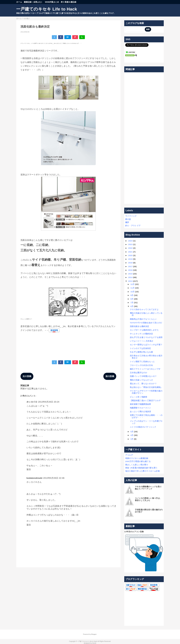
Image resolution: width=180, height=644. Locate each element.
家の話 (128, 219)
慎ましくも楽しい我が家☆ (137, 465)
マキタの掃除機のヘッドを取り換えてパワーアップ (148, 488)
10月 (133, 292)
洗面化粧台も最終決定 (139, 326)
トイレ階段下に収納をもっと (142, 362)
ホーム (19, 2)
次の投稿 (27, 376)
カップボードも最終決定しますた (144, 330)
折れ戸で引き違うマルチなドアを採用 (146, 337)
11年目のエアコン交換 (134, 532)
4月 (132, 435)
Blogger (94, 634)
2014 (130, 277)
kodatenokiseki (34, 478)
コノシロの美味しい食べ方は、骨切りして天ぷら (148, 499)
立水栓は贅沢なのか (138, 373)
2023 (130, 244)
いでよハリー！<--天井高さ (142, 341)
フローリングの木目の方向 (141, 365)
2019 (130, 259)
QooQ (94, 643)
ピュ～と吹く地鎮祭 (138, 397)
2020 (130, 255)
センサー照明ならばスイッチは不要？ (146, 345)
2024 (130, 241)
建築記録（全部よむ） (33, 2)
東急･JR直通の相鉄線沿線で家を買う (141, 468)
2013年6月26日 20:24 (49, 402)
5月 (132, 432)
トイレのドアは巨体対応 (140, 348)
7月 (132, 303)
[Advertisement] (144, 138)
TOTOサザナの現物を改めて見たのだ (146, 323)
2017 (130, 266)
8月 (132, 299)
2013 (130, 281)
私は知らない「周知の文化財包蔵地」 (146, 387)
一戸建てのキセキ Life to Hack (47, 9)
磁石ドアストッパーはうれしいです (145, 369)
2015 (130, 274)
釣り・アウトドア (133, 226)
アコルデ (129, 455)
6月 (132, 306)
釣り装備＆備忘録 (69, 2)
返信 (29, 469)
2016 (130, 270)
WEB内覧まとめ (52, 2)
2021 (130, 252)
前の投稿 (110, 376)
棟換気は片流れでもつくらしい (143, 319)
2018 (130, 263)
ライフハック (131, 216)
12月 (133, 284)
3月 (132, 439)
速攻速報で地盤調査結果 (140, 404)
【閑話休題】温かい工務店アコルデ (145, 400)
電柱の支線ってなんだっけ (141, 380)
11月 (133, 288)
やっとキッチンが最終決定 (141, 334)
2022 (130, 248)
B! (68, 37)
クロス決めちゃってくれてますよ (144, 309)
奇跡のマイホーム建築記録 (137, 458)
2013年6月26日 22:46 (54, 478)
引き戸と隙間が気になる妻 (141, 352)
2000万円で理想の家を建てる (138, 461)
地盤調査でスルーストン (140, 408)
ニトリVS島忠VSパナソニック (143, 427)
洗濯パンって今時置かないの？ (143, 376)
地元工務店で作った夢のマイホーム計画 (142, 471)
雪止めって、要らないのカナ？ (143, 384)
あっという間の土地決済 (140, 412)
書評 (127, 222)
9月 (132, 295)
